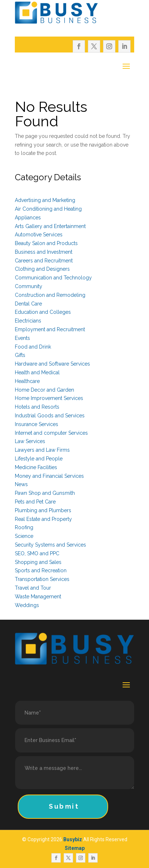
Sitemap (75, 848)
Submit (64, 806)
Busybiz (73, 839)
